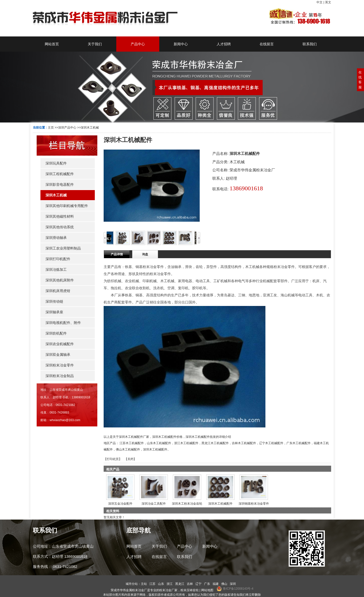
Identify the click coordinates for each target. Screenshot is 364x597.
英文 (328, 2)
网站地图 (207, 590)
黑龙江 (180, 584)
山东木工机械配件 (159, 443)
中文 (320, 2)
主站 (144, 584)
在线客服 (360, 80)
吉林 (190, 584)
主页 (51, 128)
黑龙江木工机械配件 (215, 443)
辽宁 (198, 584)
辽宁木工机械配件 (271, 443)
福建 (216, 584)
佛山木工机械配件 (128, 449)
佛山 (224, 584)
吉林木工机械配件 (244, 443)
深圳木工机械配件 (155, 449)
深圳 (233, 584)
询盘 (145, 254)
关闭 (130, 459)
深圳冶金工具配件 (154, 504)
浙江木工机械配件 (186, 443)
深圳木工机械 (90, 128)
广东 (207, 584)
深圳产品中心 (67, 128)
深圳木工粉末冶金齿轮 (187, 504)
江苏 (152, 584)
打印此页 (113, 459)
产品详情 (117, 254)
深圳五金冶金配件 (120, 504)
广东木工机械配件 (299, 443)
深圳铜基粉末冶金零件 (254, 504)
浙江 (170, 584)
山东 (161, 584)
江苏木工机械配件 (132, 443)
